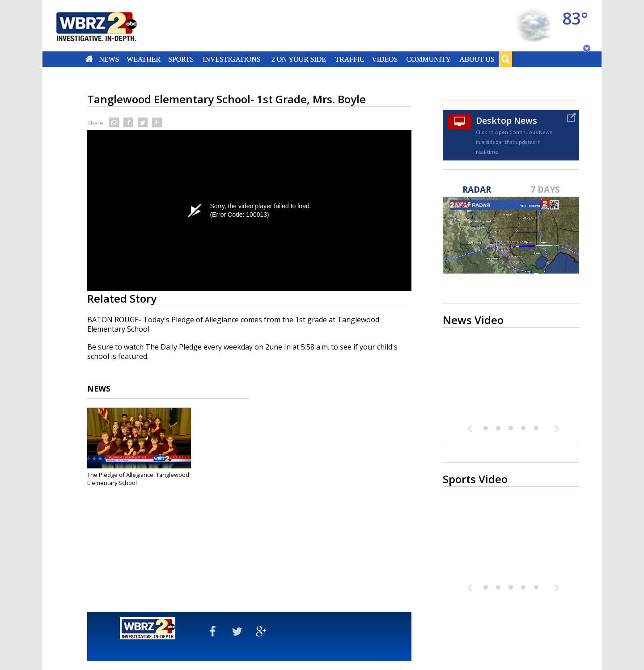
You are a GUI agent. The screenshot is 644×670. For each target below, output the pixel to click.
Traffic (350, 59)
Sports (181, 59)
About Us (477, 59)
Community (428, 59)
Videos (385, 59)
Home (89, 59)
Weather (144, 59)
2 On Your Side (299, 59)
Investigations (232, 59)
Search (505, 59)
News (109, 59)
